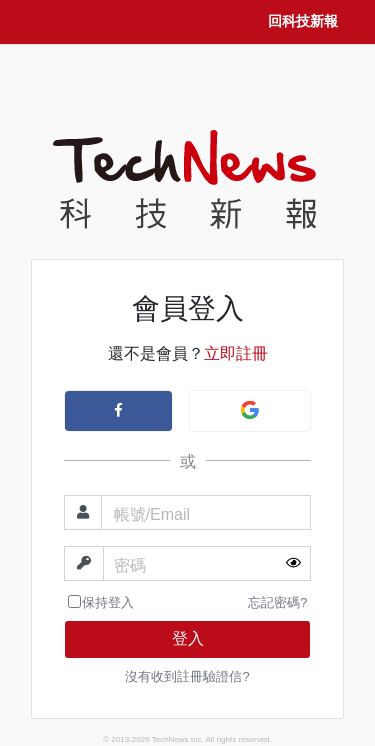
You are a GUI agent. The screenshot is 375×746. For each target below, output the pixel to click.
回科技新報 (303, 21)
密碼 (130, 565)
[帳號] (206, 512)
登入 (188, 638)
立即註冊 (236, 353)
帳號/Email (152, 514)
